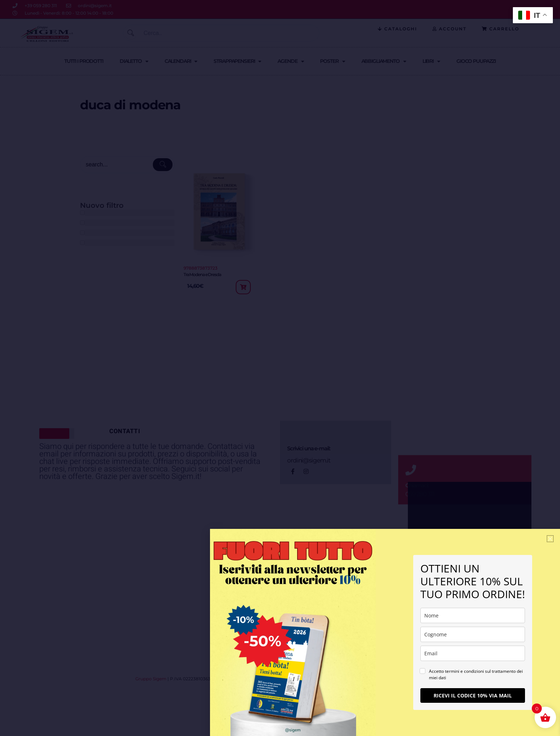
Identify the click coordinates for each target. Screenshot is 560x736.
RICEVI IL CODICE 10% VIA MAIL (473, 695)
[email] (473, 653)
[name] (473, 615)
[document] (280, 368)
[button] (550, 539)
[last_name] (473, 634)
